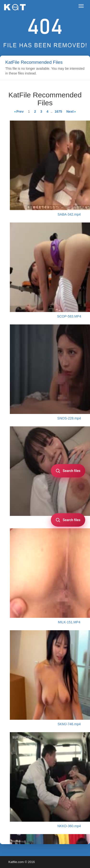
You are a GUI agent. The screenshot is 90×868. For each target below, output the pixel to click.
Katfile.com (16, 862)
